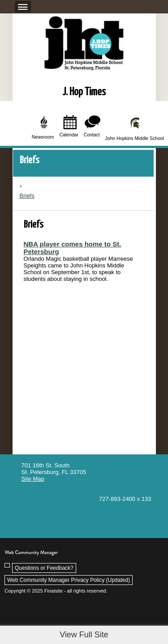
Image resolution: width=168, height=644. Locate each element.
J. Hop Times (84, 92)
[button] (22, 6)
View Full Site (84, 635)
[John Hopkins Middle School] (135, 128)
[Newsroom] (43, 128)
